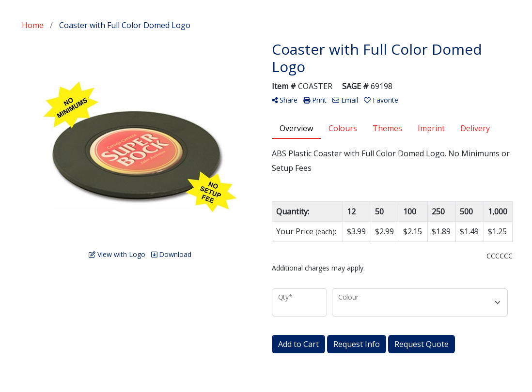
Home (33, 25)
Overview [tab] (296, 128)
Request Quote (422, 344)
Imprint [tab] (431, 128)
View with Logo (117, 254)
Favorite (381, 100)
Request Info (357, 344)
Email (345, 100)
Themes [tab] (387, 128)
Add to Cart (298, 344)
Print (315, 100)
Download (171, 254)
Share (285, 100)
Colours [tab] (343, 128)
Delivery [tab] (475, 128)
